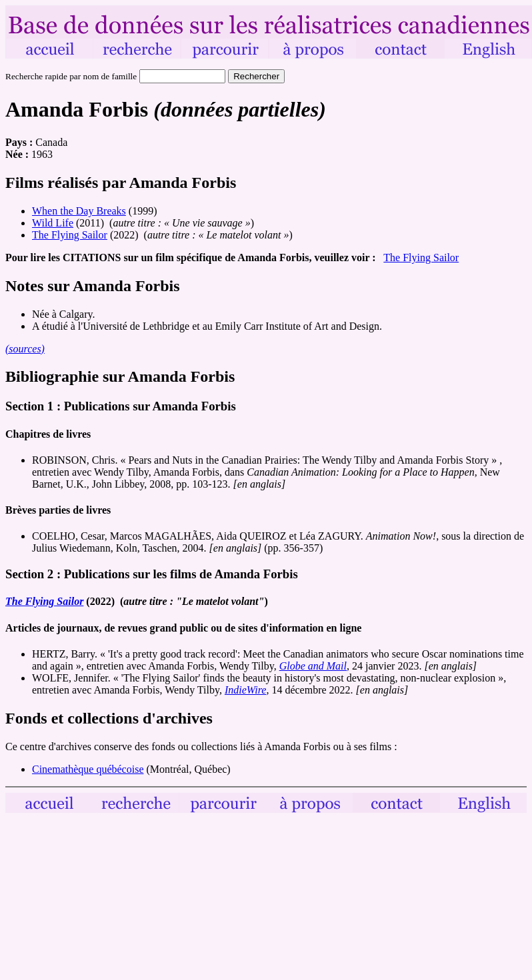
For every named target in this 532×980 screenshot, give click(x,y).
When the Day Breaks (79, 211)
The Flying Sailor (70, 235)
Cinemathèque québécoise (88, 769)
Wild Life (53, 223)
